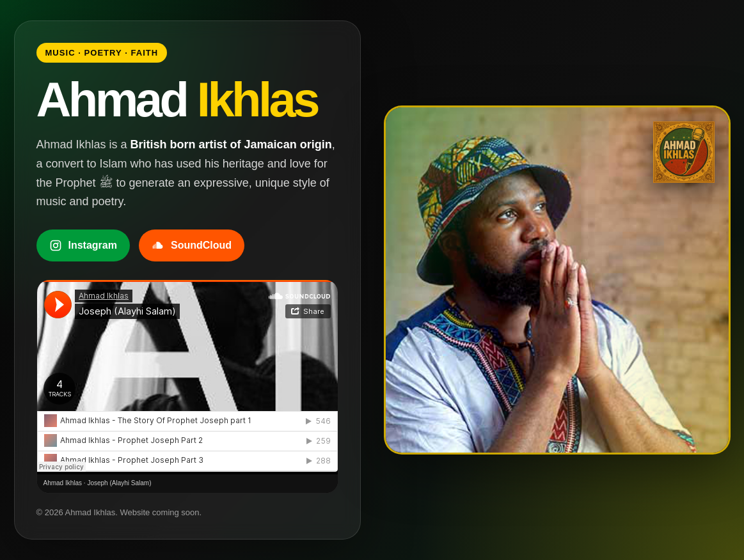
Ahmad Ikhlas (63, 483)
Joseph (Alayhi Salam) (119, 483)
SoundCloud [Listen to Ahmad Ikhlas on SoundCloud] (192, 245)
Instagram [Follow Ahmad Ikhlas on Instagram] (83, 245)
